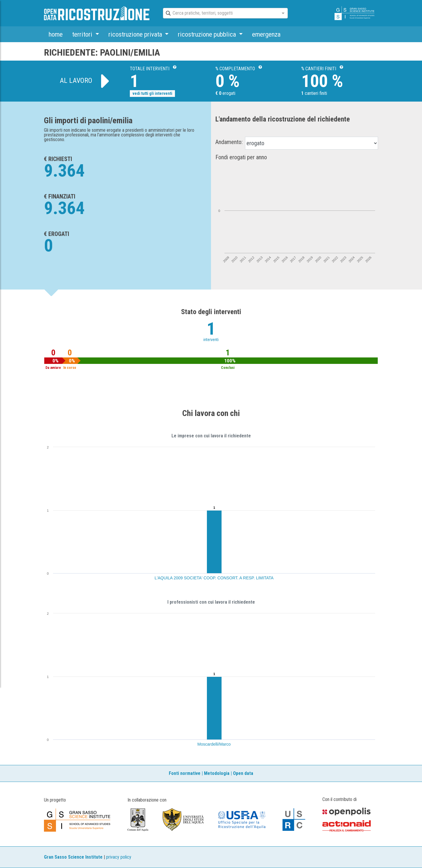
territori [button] (83, 34)
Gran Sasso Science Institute (73, 857)
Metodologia (217, 773)
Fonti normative (185, 773)
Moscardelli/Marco (214, 744)
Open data (243, 773)
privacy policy (119, 857)
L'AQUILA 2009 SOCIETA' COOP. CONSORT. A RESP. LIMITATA (214, 578)
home (56, 34)
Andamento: (229, 142)
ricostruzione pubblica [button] (208, 34)
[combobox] (220, 13)
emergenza (266, 34)
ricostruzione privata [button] (136, 34)
